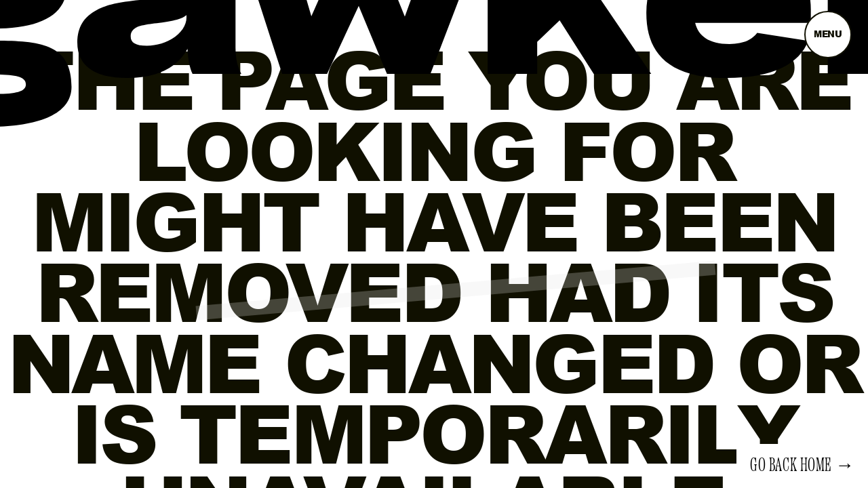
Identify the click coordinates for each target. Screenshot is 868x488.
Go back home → (802, 466)
